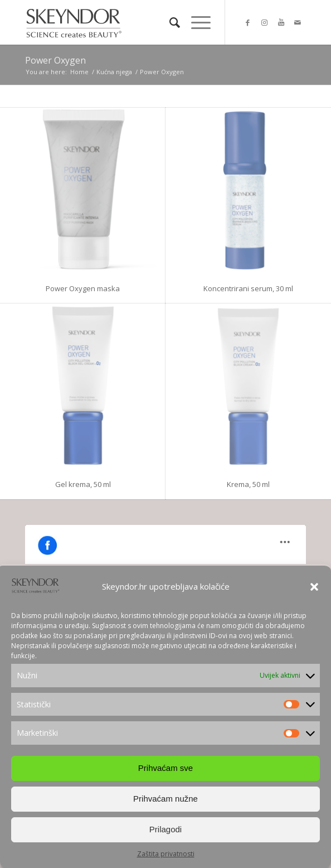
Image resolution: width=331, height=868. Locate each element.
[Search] (169, 22)
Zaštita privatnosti (166, 854)
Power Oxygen (55, 60)
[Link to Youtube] (281, 23)
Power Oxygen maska (83, 288)
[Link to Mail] (298, 23)
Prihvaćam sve (165, 768)
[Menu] (195, 22)
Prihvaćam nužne (165, 799)
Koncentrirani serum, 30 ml (248, 288)
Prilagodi (165, 829)
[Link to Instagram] (264, 23)
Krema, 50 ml (248, 484)
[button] (314, 587)
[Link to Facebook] (247, 23)
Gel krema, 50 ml (83, 484)
